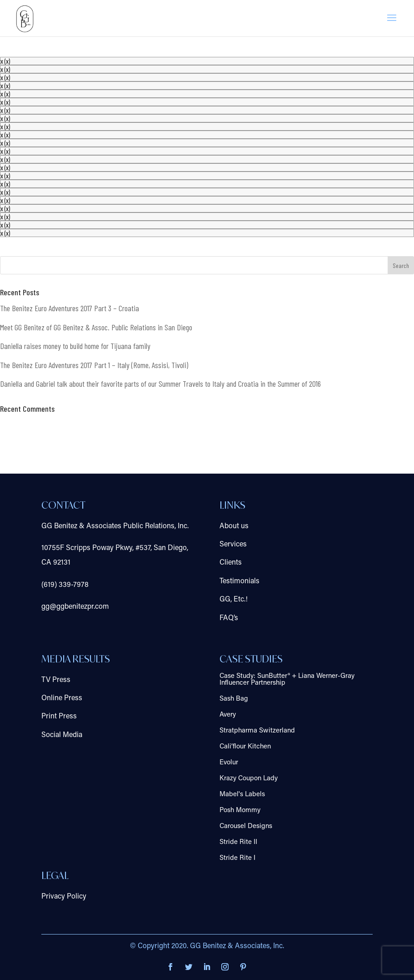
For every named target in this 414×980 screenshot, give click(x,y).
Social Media (62, 735)
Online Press (62, 698)
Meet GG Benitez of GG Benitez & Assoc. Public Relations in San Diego (96, 327)
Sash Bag (234, 699)
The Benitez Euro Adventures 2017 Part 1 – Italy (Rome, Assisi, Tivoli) (94, 365)
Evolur (229, 763)
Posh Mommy (240, 811)
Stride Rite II (238, 842)
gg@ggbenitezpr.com (75, 607)
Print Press (59, 717)
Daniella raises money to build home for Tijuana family (75, 346)
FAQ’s (229, 618)
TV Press (56, 680)
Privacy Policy (64, 897)
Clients (231, 563)
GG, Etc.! (234, 600)
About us (234, 526)
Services (233, 545)
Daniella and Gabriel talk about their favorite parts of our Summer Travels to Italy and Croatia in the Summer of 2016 (160, 384)
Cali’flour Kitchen (245, 747)
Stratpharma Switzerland (257, 731)
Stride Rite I (237, 858)
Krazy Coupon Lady (249, 779)
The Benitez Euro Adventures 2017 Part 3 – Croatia (70, 308)
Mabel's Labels (242, 795)
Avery (228, 715)
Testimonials (239, 581)
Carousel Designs (246, 826)
